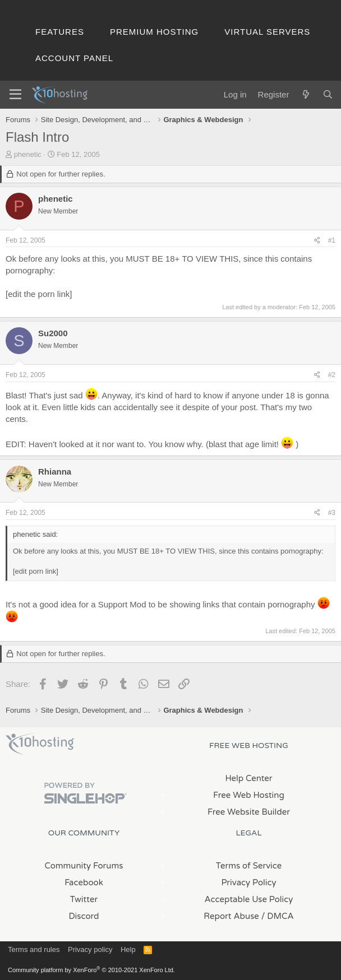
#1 (332, 240)
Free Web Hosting (249, 795)
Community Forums (84, 866)
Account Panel (74, 58)
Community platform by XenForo (91, 970)
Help (128, 949)
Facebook (84, 883)
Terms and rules (34, 949)
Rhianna (55, 472)
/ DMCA (278, 916)
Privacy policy (90, 949)
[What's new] (305, 94)
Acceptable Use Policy (249, 899)
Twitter (84, 899)
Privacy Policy (248, 883)
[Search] (328, 94)
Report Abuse (231, 916)
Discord (84, 916)
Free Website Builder (249, 812)
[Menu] (15, 95)
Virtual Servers (267, 32)
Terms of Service (249, 866)
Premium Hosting (154, 32)
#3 (332, 513)
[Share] (317, 241)
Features (60, 32)
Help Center (248, 778)
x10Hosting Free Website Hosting (40, 744)
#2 (332, 375)
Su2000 (53, 333)
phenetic (28, 154)
